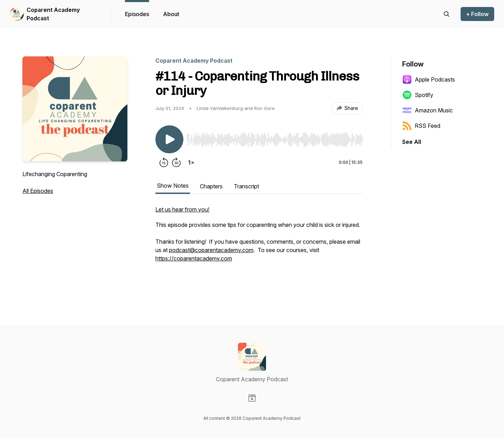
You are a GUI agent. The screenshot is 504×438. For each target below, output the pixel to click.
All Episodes (38, 191)
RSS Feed (421, 126)
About (171, 14)
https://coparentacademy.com (194, 258)
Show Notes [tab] (173, 186)
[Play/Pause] (169, 139)
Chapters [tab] (211, 186)
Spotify (418, 95)
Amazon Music (428, 110)
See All (412, 142)
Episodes (137, 14)
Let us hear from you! (182, 209)
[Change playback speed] (191, 162)
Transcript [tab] (246, 186)
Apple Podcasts (429, 79)
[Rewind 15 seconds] (164, 162)
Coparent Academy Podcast (53, 14)
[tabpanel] (259, 246)
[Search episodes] (447, 14)
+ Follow (477, 14)
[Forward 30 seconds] (176, 162)
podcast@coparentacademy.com (211, 250)
